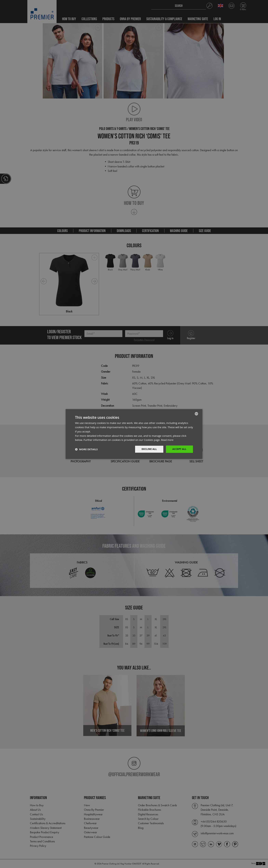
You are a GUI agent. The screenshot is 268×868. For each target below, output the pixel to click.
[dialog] (134, 434)
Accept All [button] (179, 449)
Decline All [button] (148, 449)
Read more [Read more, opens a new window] (168, 440)
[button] (86, 449)
